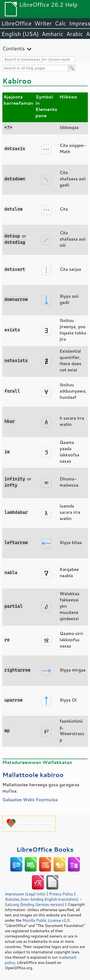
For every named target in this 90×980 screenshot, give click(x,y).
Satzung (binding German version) (34, 904)
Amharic (53, 34)
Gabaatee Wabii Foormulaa (30, 799)
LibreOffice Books (45, 849)
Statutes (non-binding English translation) (42, 899)
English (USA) (20, 34)
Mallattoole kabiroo (33, 775)
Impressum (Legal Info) (25, 894)
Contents (14, 48)
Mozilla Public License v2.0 (46, 920)
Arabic (75, 34)
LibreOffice (16, 23)
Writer (43, 23)
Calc (60, 23)
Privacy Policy (61, 894)
